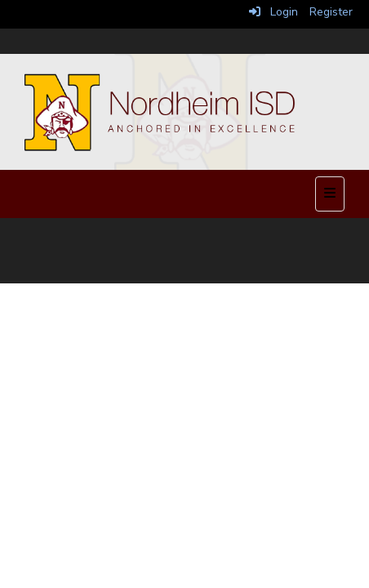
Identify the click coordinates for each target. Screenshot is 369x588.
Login (273, 12)
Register (331, 12)
